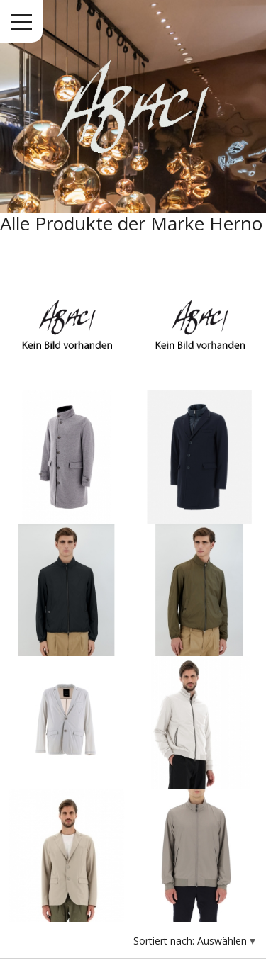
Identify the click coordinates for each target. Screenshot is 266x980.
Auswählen (223, 941)
